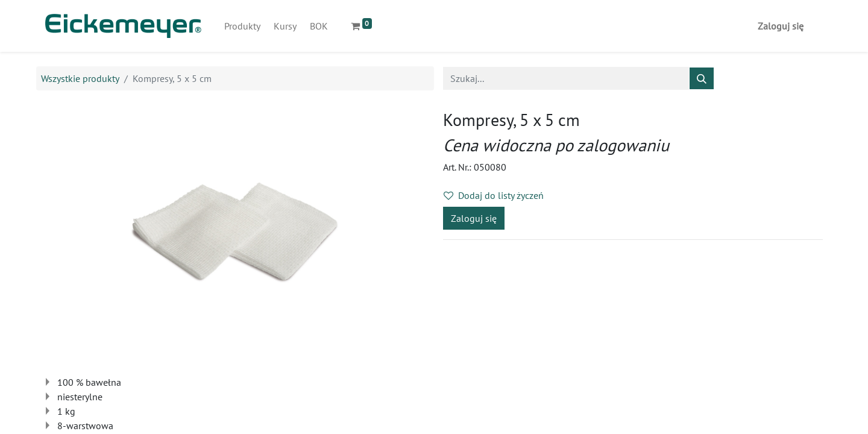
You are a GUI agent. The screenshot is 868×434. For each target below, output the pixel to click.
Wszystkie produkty (80, 78)
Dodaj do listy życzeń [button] (494, 195)
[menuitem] (242, 26)
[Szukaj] (702, 78)
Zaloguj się (781, 26)
